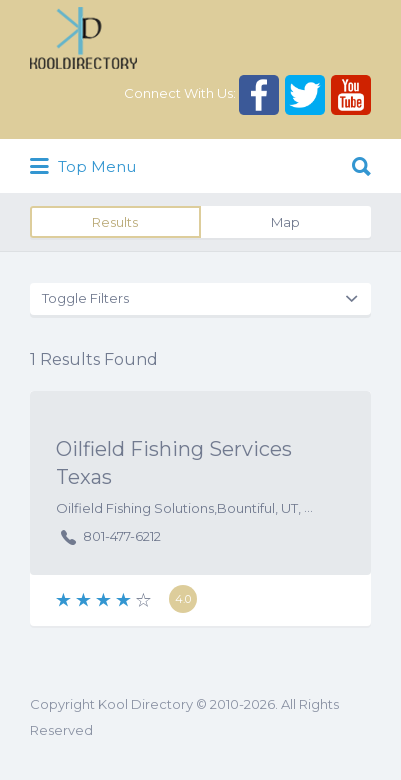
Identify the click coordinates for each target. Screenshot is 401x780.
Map (285, 222)
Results (115, 222)
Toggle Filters (85, 298)
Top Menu (83, 167)
